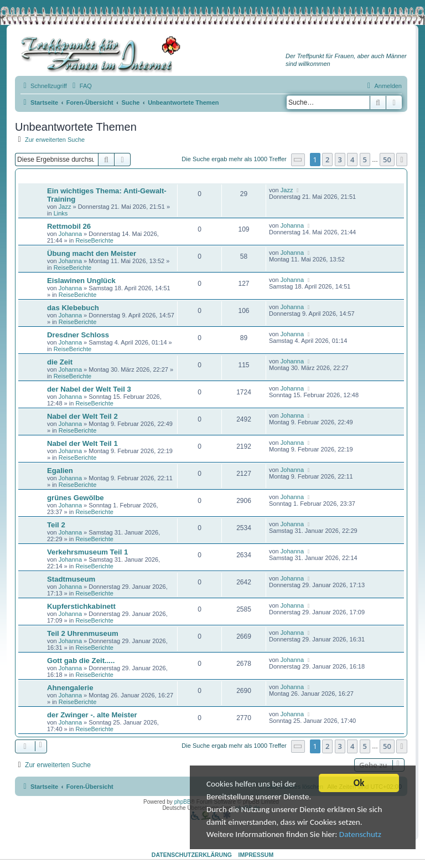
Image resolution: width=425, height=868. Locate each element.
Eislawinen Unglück (81, 281)
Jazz (65, 207)
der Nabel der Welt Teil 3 (89, 389)
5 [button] (365, 160)
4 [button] (352, 160)
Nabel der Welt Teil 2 (82, 416)
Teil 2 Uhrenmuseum (83, 633)
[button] (298, 160)
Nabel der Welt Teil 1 (82, 443)
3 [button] (340, 160)
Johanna (70, 234)
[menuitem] (81, 86)
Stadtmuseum (71, 579)
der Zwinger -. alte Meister (92, 715)
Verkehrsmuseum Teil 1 (87, 552)
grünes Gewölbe (76, 498)
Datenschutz (230, 837)
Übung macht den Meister (92, 253)
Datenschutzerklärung (192, 855)
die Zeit (60, 362)
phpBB (183, 802)
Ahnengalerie (70, 688)
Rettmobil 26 (69, 226)
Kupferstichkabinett (81, 606)
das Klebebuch (73, 308)
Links (61, 213)
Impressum (256, 855)
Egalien (60, 471)
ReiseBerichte (94, 240)
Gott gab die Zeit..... (81, 661)
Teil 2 (56, 525)
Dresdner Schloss (78, 335)
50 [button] (387, 160)
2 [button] (327, 160)
